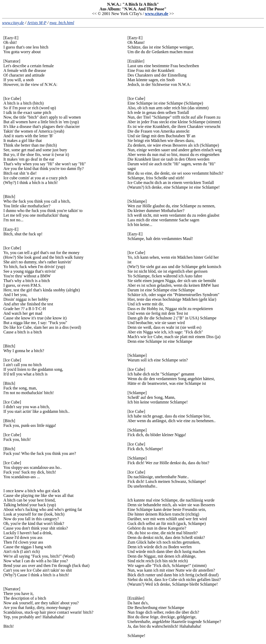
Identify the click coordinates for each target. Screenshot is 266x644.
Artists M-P (37, 23)
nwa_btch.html (62, 23)
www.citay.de (157, 14)
